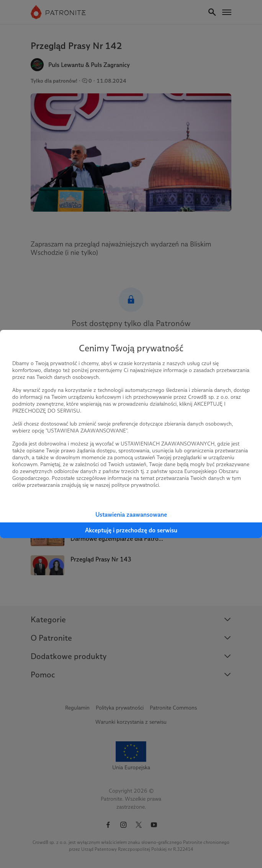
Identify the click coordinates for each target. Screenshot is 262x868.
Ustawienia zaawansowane (131, 515)
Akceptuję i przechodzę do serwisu (131, 530)
